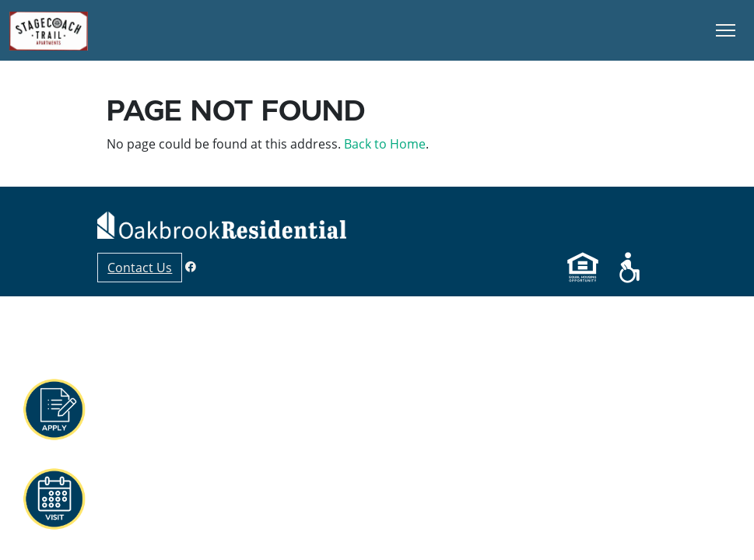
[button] (54, 410)
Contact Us (140, 268)
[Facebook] (191, 266)
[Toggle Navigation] (726, 30)
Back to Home (385, 144)
